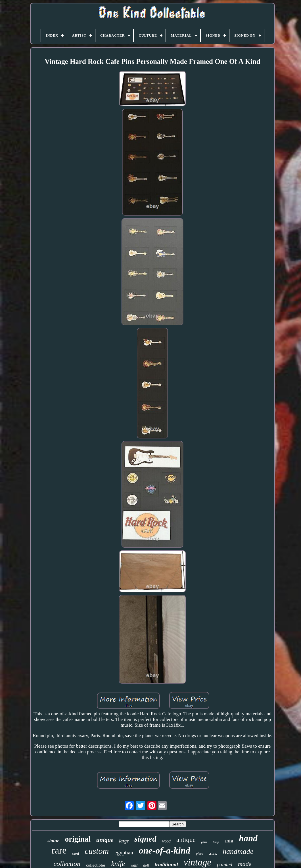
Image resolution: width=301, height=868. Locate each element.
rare (59, 850)
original (78, 839)
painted (225, 865)
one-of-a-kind (165, 850)
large (124, 841)
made (245, 864)
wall (134, 865)
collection (67, 864)
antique (186, 840)
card (76, 853)
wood (166, 841)
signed (145, 839)
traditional (166, 864)
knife (118, 864)
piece (199, 854)
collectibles (96, 865)
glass (204, 842)
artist (229, 841)
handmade (238, 851)
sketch (213, 854)
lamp (216, 842)
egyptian (124, 853)
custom (97, 851)
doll (146, 865)
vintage (197, 862)
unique (105, 840)
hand (248, 838)
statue (53, 841)
